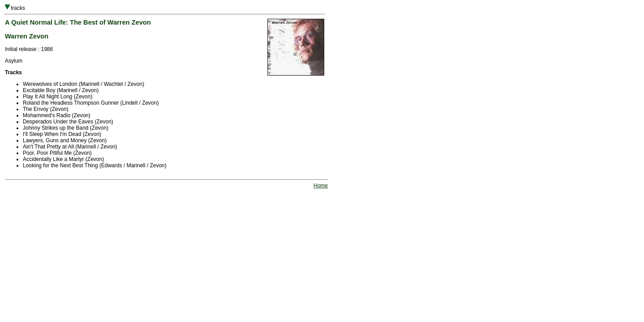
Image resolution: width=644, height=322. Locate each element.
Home (321, 186)
